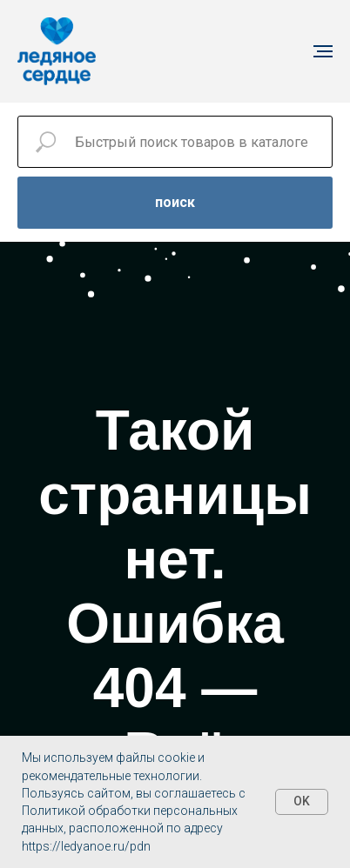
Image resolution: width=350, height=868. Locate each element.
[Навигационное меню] (323, 51)
